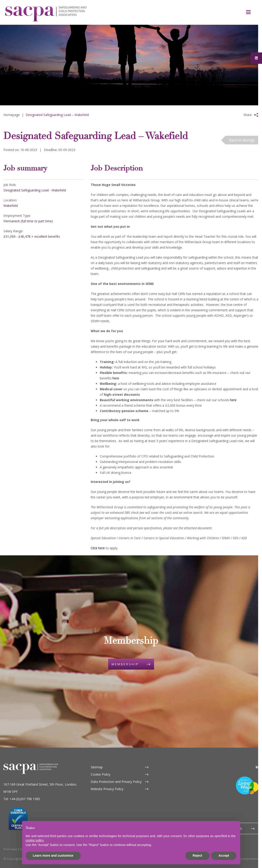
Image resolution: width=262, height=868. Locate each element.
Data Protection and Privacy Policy (116, 782)
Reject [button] (197, 856)
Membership (125, 664)
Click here (98, 548)
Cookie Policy (101, 774)
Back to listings (242, 140)
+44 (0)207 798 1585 (25, 799)
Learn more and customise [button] (53, 856)
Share (248, 115)
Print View (10, 849)
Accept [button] (224, 856)
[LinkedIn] (257, 767)
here (116, 378)
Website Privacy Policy (107, 789)
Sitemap (97, 767)
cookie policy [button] (35, 840)
